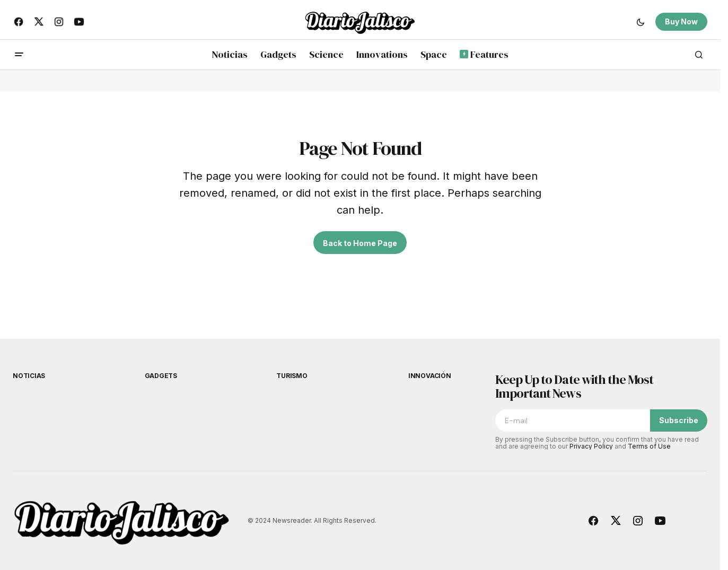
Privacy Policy (591, 446)
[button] (641, 22)
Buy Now (681, 21)
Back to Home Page (360, 243)
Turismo (292, 376)
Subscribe (679, 420)
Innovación (430, 376)
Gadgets (161, 376)
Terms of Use (649, 446)
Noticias (29, 376)
